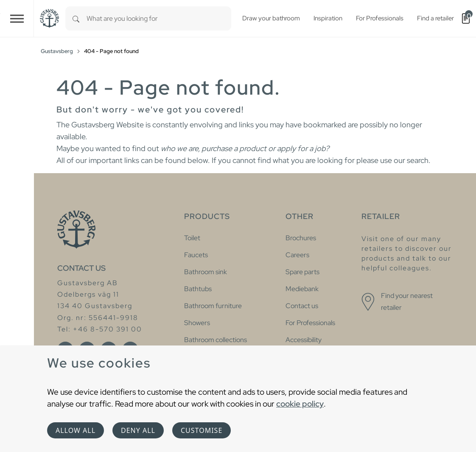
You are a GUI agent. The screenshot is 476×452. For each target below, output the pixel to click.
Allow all (76, 430)
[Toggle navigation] (17, 18)
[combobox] (159, 18)
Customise (202, 430)
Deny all (138, 430)
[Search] (76, 18)
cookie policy (300, 404)
